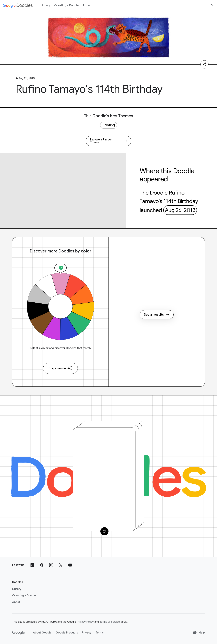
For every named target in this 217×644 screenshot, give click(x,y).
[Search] (212, 5)
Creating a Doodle (66, 5)
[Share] (204, 64)
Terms (100, 633)
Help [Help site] (199, 633)
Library (45, 5)
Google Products (67, 633)
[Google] (19, 633)
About (87, 5)
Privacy (87, 633)
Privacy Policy (85, 622)
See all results (157, 315)
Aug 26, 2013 (180, 210)
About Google (42, 633)
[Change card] (104, 531)
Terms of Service (110, 622)
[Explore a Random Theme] (108, 141)
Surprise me (60, 368)
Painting (109, 125)
